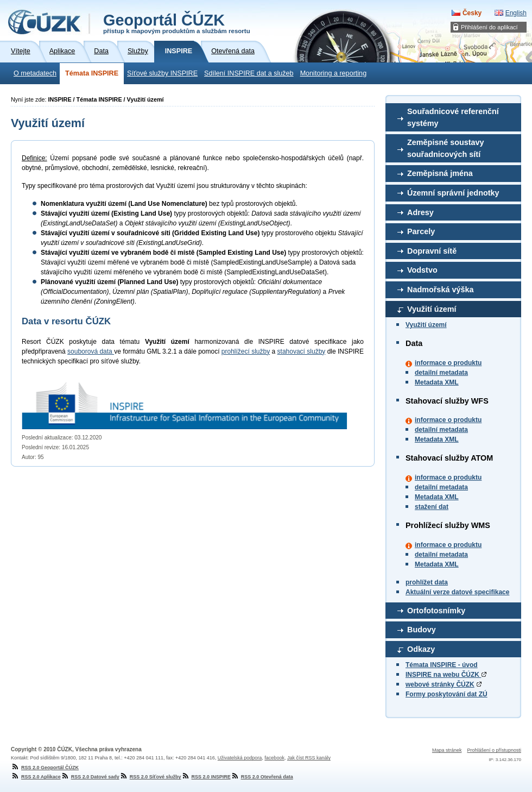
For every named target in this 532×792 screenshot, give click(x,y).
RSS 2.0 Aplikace (36, 777)
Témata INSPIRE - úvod (442, 665)
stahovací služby (302, 351)
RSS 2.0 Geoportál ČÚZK (45, 768)
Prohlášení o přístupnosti (494, 750)
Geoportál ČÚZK (177, 23)
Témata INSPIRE (92, 73)
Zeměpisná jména (440, 173)
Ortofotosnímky (436, 611)
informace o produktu (448, 363)
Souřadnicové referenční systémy (453, 117)
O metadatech (35, 73)
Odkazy (421, 649)
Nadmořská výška (440, 290)
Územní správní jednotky (453, 193)
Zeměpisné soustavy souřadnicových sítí (446, 148)
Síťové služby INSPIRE (162, 73)
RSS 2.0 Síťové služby (150, 777)
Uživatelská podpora (240, 758)
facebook (274, 758)
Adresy (420, 212)
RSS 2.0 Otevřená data (262, 777)
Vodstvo (422, 270)
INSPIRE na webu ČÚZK (446, 675)
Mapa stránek (447, 750)
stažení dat (432, 507)
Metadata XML (437, 382)
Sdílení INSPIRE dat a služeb (249, 73)
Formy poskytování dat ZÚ (446, 694)
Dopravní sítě (432, 251)
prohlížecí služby (246, 351)
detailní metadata (441, 373)
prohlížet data (427, 582)
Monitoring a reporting (334, 73)
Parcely (421, 231)
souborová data (91, 351)
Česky (472, 13)
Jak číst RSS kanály (309, 758)
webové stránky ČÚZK (440, 684)
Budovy (422, 630)
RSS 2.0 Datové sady (90, 777)
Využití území (432, 309)
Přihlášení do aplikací (489, 27)
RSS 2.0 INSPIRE (206, 777)
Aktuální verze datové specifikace (457, 592)
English (516, 13)
